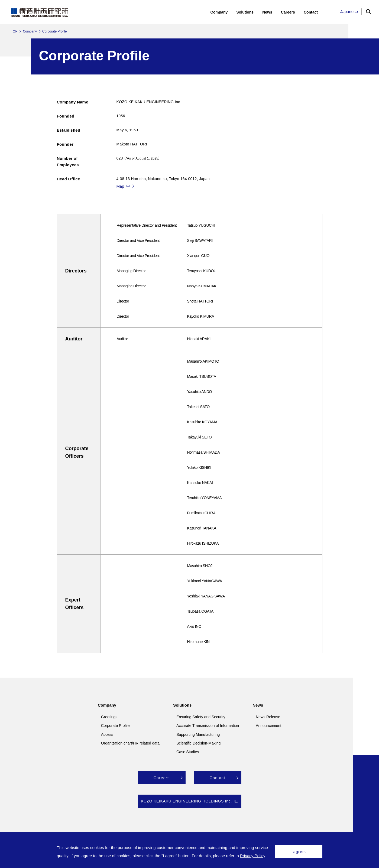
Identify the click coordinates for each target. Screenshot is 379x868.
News (258, 705)
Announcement (268, 726)
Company (30, 31)
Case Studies (188, 752)
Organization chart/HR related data (130, 743)
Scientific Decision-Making (198, 743)
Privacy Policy (252, 856)
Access (107, 734)
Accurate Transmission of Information (208, 726)
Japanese (349, 12)
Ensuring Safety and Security (201, 717)
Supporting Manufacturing (198, 734)
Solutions (182, 705)
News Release (268, 717)
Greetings (109, 717)
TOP (14, 31)
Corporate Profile (115, 726)
